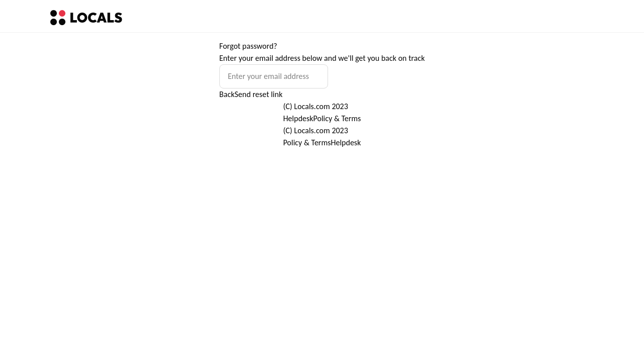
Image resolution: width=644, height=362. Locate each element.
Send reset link (258, 94)
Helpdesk (298, 118)
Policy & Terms (337, 118)
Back (227, 94)
